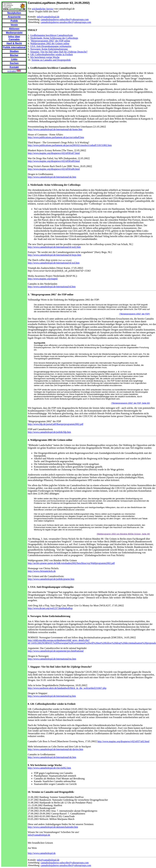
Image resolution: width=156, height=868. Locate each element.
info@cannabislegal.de (48, 17)
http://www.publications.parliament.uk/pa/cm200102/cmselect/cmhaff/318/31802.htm (70, 145)
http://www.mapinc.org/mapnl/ (43, 279)
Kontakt (14, 67)
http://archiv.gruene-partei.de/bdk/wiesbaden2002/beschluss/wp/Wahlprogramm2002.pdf (71, 563)
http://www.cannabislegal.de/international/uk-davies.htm (55, 749)
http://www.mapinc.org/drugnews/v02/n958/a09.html (54, 161)
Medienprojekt (14, 33)
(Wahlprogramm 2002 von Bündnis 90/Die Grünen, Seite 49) (123, 534)
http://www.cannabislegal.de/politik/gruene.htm (51, 579)
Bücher (14, 55)
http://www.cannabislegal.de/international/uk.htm (52, 177)
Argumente (14, 17)
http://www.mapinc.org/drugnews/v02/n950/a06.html (54, 169)
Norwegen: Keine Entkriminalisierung (49, 49)
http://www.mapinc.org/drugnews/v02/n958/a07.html (54, 153)
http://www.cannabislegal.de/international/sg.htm (52, 696)
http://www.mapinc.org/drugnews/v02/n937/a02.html (123, 741)
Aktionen (14, 29)
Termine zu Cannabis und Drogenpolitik (51, 60)
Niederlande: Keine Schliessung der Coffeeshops (54, 38)
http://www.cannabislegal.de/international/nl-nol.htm (54, 263)
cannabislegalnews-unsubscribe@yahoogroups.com (66, 22)
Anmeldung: (34, 19)
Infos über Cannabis (14, 38)
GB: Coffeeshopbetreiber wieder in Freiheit (52, 54)
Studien (14, 51)
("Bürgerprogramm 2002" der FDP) (135, 314)
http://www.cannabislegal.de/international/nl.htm (52, 287)
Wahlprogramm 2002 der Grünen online (50, 43)
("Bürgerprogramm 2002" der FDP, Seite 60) (131, 403)
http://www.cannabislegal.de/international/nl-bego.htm (54, 255)
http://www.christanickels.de (42, 571)
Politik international (14, 47)
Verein (14, 25)
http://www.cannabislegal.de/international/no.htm (52, 659)
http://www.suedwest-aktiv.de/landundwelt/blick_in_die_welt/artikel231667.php (67, 688)
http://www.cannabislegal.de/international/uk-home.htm (55, 129)
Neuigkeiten (14, 13)
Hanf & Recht (14, 43)
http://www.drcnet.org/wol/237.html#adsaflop (50, 608)
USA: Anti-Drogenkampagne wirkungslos (51, 46)
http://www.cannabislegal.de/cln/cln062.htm (49, 768)
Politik (14, 21)
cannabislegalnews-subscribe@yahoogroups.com (65, 19)
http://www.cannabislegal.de (42, 853)
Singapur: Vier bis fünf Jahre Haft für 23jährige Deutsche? (59, 52)
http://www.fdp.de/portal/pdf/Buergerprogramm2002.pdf (55, 424)
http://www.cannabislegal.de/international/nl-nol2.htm (54, 247)
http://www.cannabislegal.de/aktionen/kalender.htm (53, 827)
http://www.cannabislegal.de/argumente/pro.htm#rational (56, 651)
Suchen (14, 63)
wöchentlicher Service (43, 9)
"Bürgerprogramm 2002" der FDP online (50, 41)
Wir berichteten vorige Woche (45, 57)
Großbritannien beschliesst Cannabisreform (51, 35)
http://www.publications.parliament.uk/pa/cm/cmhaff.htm (56, 137)
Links (14, 59)
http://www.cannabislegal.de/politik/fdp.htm (49, 432)
